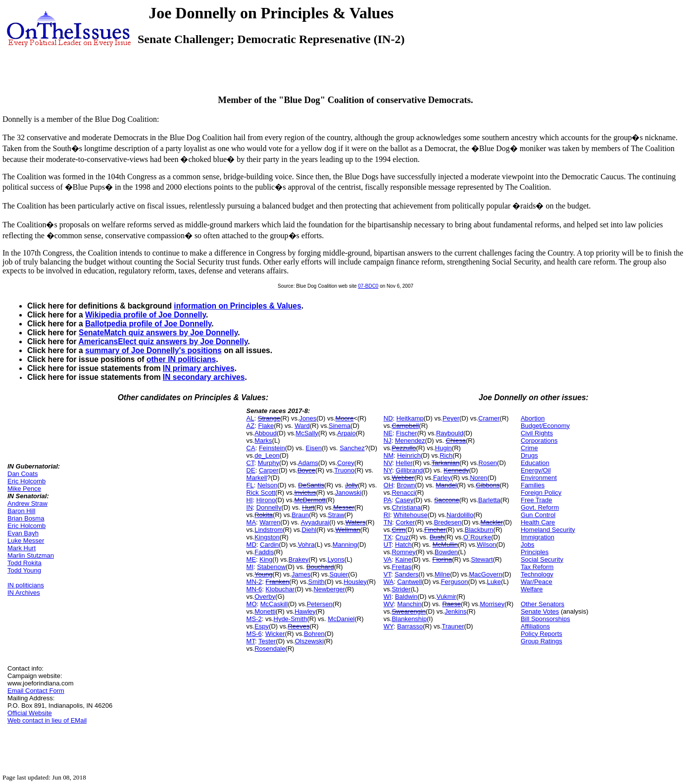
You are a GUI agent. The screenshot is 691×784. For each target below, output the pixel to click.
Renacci (403, 493)
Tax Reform (537, 567)
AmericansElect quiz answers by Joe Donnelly (163, 341)
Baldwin (406, 597)
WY (389, 626)
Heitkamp (410, 418)
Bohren (314, 634)
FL (250, 485)
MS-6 (254, 634)
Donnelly (269, 507)
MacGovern (485, 574)
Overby (265, 597)
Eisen (314, 448)
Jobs (527, 545)
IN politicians (26, 585)
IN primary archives (199, 368)
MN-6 (254, 589)
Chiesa (456, 441)
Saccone (447, 500)
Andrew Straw (27, 503)
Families (533, 485)
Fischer (407, 433)
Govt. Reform (540, 507)
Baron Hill (21, 511)
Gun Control (538, 515)
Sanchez (352, 448)
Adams (308, 463)
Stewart (482, 559)
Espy (262, 626)
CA (251, 448)
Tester (267, 641)
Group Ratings (542, 641)
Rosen (488, 463)
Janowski (348, 493)
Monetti (265, 611)
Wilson (486, 545)
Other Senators (543, 604)
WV (389, 604)
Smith (317, 582)
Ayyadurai (315, 522)
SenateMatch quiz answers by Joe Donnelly (158, 333)
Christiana (406, 507)
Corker (405, 522)
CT (250, 463)
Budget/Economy (545, 426)
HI (250, 500)
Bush (437, 537)
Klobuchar (280, 589)
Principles (535, 552)
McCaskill (274, 604)
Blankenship (409, 619)
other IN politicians (181, 359)
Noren (478, 478)
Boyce (306, 470)
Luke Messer (26, 541)
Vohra (306, 545)
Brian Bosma (26, 518)
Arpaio (346, 433)
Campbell (405, 426)
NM (389, 455)
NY (388, 470)
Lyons (336, 559)
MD (251, 545)
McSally (307, 433)
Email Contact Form (36, 691)
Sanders (406, 574)
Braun (300, 515)
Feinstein (272, 448)
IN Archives (24, 593)
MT (251, 641)
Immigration (538, 537)
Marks (263, 441)
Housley (355, 582)
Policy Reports (542, 634)
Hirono (266, 500)
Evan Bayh (23, 533)
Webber (403, 478)
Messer (344, 507)
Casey (404, 500)
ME (251, 559)
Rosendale (270, 649)
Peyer (451, 418)
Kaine (403, 559)
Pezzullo (404, 448)
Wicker (275, 634)
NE (388, 433)
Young (263, 574)
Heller (404, 463)
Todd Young (24, 570)
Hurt (308, 507)
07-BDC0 (368, 286)
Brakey (298, 559)
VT (387, 574)
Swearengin (409, 611)
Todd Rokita (25, 563)
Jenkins (455, 611)
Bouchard (320, 567)
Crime (529, 448)
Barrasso (410, 626)
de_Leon (267, 455)
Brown (406, 485)
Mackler (492, 522)
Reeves (298, 626)
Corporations (539, 441)
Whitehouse (411, 515)
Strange (269, 418)
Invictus (305, 493)
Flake (266, 426)
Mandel (446, 485)
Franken (278, 582)
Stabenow (271, 567)
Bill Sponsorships (545, 619)
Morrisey (492, 604)
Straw (336, 515)
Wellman (348, 530)
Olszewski (310, 641)
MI (250, 567)
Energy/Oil (536, 470)
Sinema (340, 426)
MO (252, 604)
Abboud (266, 433)
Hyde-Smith (291, 619)
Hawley (305, 611)
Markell (257, 478)
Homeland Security (548, 530)
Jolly (351, 485)
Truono (344, 470)
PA (388, 500)
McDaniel (341, 619)
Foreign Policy (541, 493)
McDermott (310, 500)
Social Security (542, 559)
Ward (302, 426)
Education (535, 463)
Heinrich (409, 455)
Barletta (489, 500)
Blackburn (479, 530)
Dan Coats (23, 474)
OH (389, 485)
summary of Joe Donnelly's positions (153, 350)
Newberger (329, 589)
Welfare (532, 589)
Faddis (264, 552)
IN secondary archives (204, 377)
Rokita (264, 515)
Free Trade (537, 500)
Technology (537, 574)
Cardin (269, 545)
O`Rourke (477, 537)
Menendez (410, 441)
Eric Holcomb (26, 481)
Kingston (267, 537)
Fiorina (443, 559)
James (301, 574)
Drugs (529, 455)
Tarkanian (445, 463)
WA (389, 582)
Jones (308, 418)
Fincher (435, 530)
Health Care (538, 522)
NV (388, 463)
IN (250, 507)
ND (388, 418)
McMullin (445, 545)
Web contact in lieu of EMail (47, 720)
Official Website (30, 713)
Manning (345, 545)
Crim (398, 530)
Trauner (453, 626)
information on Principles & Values (237, 306)
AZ (251, 426)
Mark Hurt (22, 548)
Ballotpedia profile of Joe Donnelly (148, 324)
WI (388, 597)
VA (388, 559)
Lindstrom (269, 530)
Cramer (489, 418)
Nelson (267, 485)
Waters (356, 522)
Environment (539, 478)
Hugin (444, 448)
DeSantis (311, 485)
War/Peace (537, 582)
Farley (442, 478)
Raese (452, 604)
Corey (346, 463)
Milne (442, 574)
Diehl (309, 530)
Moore (345, 418)
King (266, 559)
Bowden (446, 552)
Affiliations (535, 626)
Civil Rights (537, 433)
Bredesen (448, 522)
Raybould (450, 433)
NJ (388, 441)
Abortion (533, 418)
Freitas (401, 567)
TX (388, 537)
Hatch (403, 545)
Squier (339, 574)
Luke (494, 582)
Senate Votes (540, 611)
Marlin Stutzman (31, 555)
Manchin (409, 604)
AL (250, 418)
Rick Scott (261, 493)
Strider (401, 589)
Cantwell (409, 582)
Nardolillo (460, 515)
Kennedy (456, 470)
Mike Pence (24, 489)
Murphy (269, 463)
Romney (403, 552)
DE (251, 470)
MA (251, 522)
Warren (270, 522)
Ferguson (455, 582)
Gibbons (488, 485)
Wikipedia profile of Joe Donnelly (146, 315)
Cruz (402, 537)
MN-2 (254, 582)
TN (388, 522)
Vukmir (446, 597)
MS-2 (254, 619)
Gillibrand (409, 470)
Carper (269, 470)
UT (388, 545)
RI (387, 515)
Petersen (320, 604)
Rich (446, 455)
